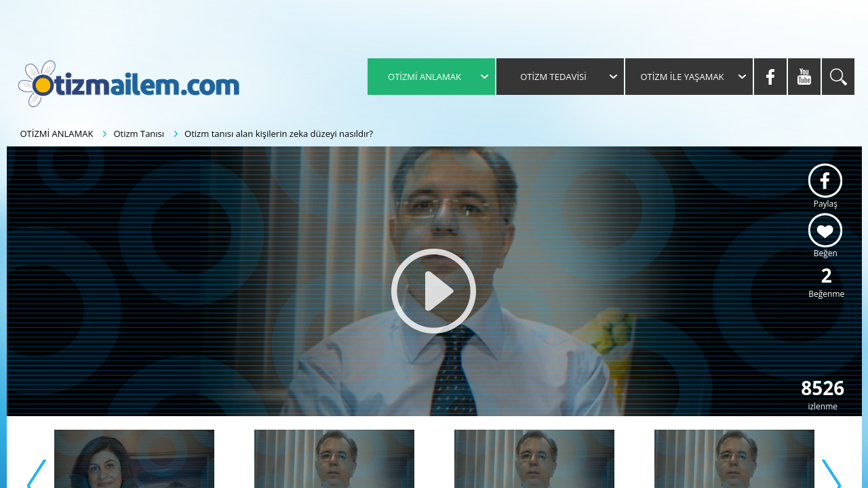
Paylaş (826, 204)
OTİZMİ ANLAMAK (57, 134)
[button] (434, 291)
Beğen (826, 253)
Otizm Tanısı (139, 134)
